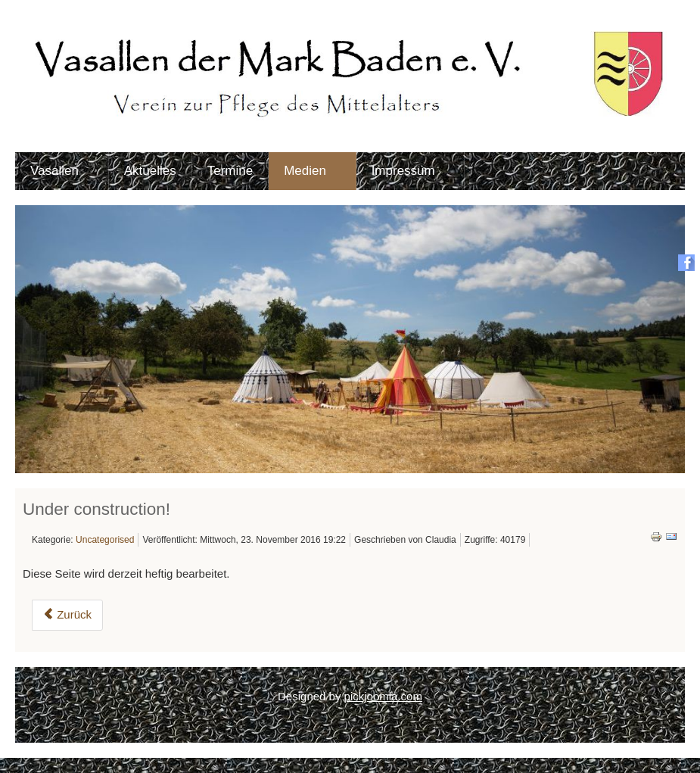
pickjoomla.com (383, 696)
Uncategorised (105, 540)
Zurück (67, 614)
